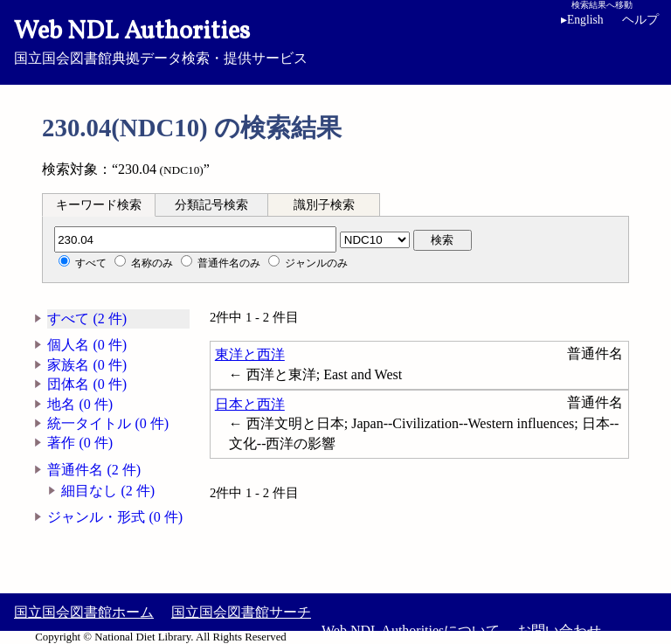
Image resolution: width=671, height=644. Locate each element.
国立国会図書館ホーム (84, 612)
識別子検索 (324, 205)
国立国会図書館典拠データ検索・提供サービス (335, 40)
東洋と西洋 (250, 354)
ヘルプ (640, 20)
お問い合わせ (559, 630)
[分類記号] (195, 239)
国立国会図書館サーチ (241, 612)
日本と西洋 (250, 404)
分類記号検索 (211, 205)
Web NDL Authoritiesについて (411, 630)
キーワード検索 (99, 205)
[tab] (99, 204)
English (582, 20)
